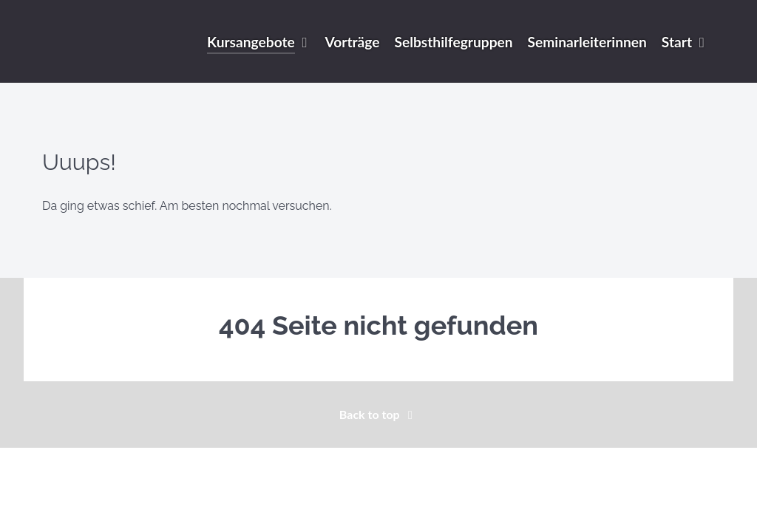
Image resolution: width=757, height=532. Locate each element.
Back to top (378, 414)
